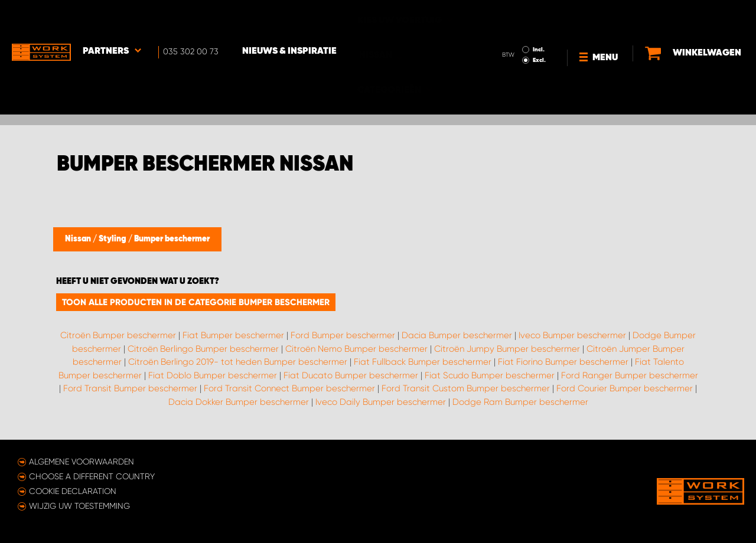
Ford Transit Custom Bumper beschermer (466, 388)
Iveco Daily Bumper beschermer (381, 402)
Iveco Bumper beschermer (572, 335)
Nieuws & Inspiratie (289, 18)
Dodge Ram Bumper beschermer (520, 402)
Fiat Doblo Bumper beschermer (213, 375)
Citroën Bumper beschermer (118, 335)
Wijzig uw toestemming (79, 506)
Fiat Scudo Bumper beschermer (490, 375)
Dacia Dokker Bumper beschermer (239, 402)
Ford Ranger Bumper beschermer (630, 375)
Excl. (539, 27)
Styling (113, 239)
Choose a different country (92, 476)
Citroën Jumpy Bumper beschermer (507, 349)
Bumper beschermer (172, 239)
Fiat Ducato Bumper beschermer (351, 375)
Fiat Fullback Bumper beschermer (423, 362)
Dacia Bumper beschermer (457, 335)
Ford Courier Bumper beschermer (625, 388)
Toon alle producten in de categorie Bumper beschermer (196, 302)
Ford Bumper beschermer (343, 335)
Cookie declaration (73, 491)
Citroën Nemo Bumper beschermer (356, 349)
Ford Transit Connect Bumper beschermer (289, 388)
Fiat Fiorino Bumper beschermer (563, 362)
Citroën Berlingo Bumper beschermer (203, 349)
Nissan (79, 239)
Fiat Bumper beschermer (233, 335)
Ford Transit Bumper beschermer (130, 388)
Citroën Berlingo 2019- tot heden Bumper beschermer (238, 362)
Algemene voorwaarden (82, 462)
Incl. (539, 17)
